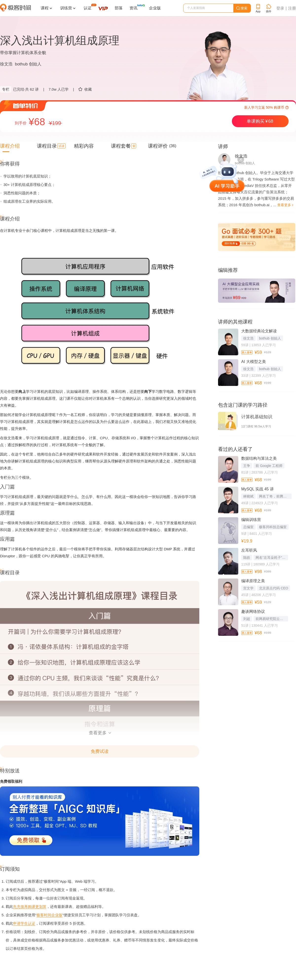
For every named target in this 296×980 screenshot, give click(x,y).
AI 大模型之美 (254, 362)
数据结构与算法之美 (259, 458)
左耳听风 (249, 550)
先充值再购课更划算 (30, 907)
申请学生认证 (24, 923)
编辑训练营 (251, 520)
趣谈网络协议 (253, 611)
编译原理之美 (253, 581)
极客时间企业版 (49, 915)
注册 (292, 8)
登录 (280, 8)
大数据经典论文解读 (259, 331)
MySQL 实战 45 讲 (258, 489)
